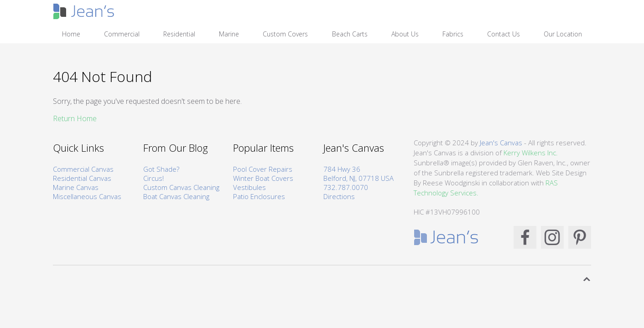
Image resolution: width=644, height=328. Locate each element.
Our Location (563, 34)
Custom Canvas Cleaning (181, 187)
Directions (339, 196)
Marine (229, 34)
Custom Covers (285, 34)
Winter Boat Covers (263, 178)
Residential (179, 34)
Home (71, 34)
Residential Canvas (82, 178)
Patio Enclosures (259, 196)
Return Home (75, 118)
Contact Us (504, 34)
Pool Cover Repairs (263, 169)
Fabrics (453, 34)
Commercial (122, 34)
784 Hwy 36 (342, 169)
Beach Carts (350, 34)
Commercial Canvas (83, 169)
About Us (405, 34)
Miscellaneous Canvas (87, 196)
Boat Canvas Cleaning (176, 196)
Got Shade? (161, 169)
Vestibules (249, 187)
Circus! (153, 178)
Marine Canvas (76, 187)
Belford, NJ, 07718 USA (358, 178)
